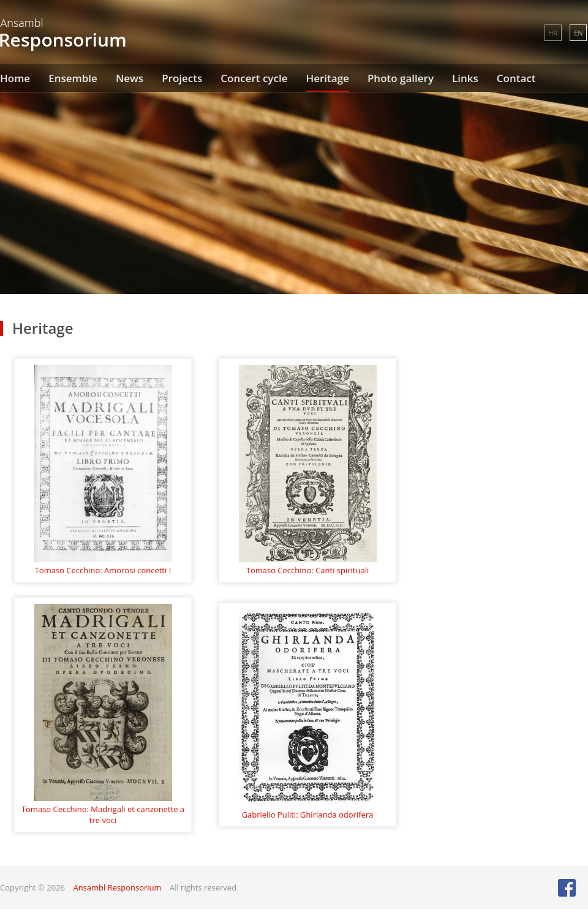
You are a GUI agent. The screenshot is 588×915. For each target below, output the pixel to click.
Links (465, 78)
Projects (182, 78)
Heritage (327, 78)
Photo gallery (401, 78)
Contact (516, 78)
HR (553, 33)
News (130, 78)
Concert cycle (254, 78)
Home (15, 78)
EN (578, 33)
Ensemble (73, 78)
